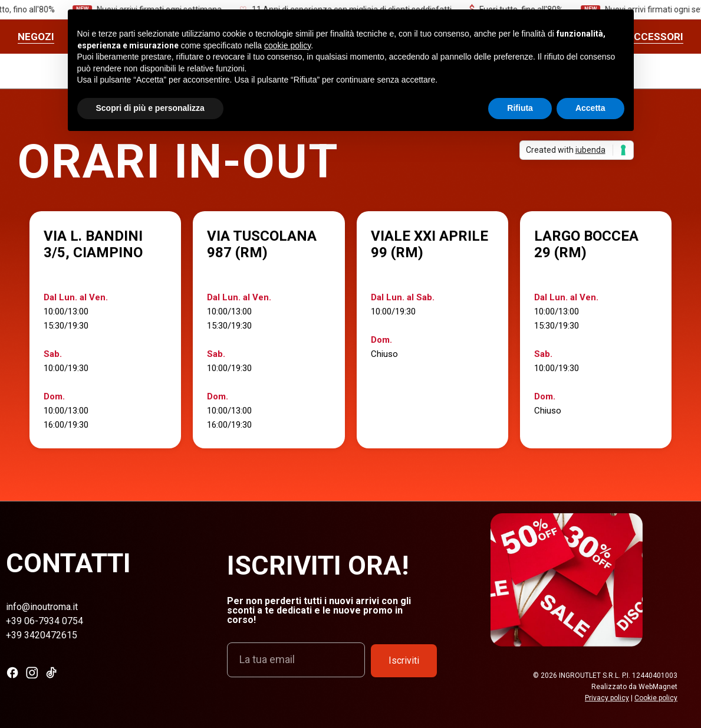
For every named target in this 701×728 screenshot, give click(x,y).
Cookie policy (656, 698)
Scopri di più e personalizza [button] (150, 108)
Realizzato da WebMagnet (634, 687)
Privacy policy (607, 698)
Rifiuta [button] (520, 108)
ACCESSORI (655, 37)
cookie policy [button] (287, 45)
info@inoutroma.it (42, 607)
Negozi (36, 37)
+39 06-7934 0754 (45, 621)
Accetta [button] (590, 108)
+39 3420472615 (42, 635)
